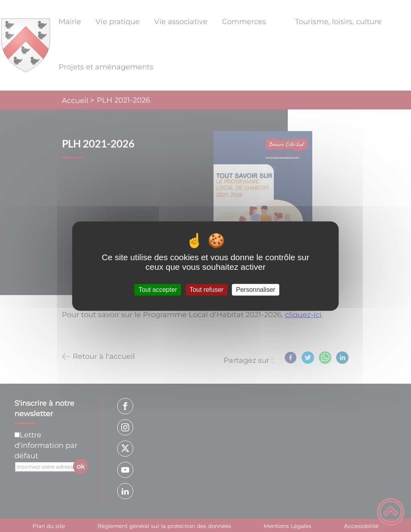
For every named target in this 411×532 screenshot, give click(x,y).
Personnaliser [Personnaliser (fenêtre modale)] (256, 290)
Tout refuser (206, 290)
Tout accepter (158, 290)
